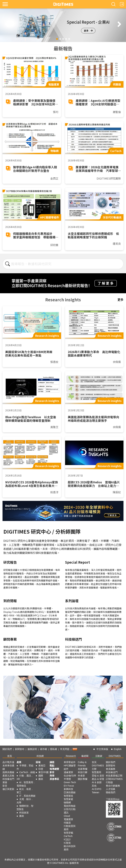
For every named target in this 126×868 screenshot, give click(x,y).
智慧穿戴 (68, 833)
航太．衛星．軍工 (25, 791)
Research (71, 756)
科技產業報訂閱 (114, 776)
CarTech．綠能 (27, 772)
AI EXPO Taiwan (96, 791)
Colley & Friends (82, 764)
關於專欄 (83, 779)
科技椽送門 (8, 779)
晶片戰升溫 (8, 762)
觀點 (52, 766)
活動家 (99, 756)
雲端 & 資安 (98, 776)
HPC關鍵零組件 (70, 767)
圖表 (22, 816)
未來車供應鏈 (8, 767)
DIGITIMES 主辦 (98, 767)
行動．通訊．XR (25, 777)
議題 (52, 762)
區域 (38, 762)
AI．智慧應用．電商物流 (26, 784)
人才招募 (111, 789)
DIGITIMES (115, 756)
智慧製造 (68, 796)
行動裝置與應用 (70, 828)
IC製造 (67, 843)
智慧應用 (96, 772)
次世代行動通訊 (70, 811)
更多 (88, 31)
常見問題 (65, 749)
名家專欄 (83, 769)
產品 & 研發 (98, 779)
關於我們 (7, 749)
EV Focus (69, 786)
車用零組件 (70, 762)
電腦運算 (68, 819)
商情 (52, 776)
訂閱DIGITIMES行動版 (114, 781)
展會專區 (54, 779)
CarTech (68, 836)
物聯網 (67, 802)
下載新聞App (113, 799)
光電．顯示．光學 (25, 801)
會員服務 (111, 769)
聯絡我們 (111, 792)
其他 (94, 786)
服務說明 (32, 749)
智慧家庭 (68, 799)
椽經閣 (85, 756)
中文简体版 (102, 749)
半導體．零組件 (25, 767)
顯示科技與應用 (70, 848)
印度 (41, 769)
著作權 (43, 749)
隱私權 (54, 749)
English (118, 749)
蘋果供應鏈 (8, 772)
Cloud (67, 816)
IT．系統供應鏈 (27, 796)
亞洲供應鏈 (70, 792)
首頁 (10, 756)
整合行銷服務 (113, 786)
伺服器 (67, 823)
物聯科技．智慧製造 (25, 808)
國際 (41, 776)
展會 (5, 782)
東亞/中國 (43, 772)
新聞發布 (20, 749)
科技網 (40, 756)
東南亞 (42, 766)
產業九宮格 (8, 776)
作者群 (81, 776)
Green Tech (70, 782)
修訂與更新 (8, 789)
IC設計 (67, 839)
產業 (19, 762)
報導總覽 (54, 769)
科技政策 (24, 813)
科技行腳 (83, 772)
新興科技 (68, 789)
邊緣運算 (68, 772)
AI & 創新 (97, 782)
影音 (5, 786)
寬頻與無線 (70, 806)
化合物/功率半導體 (70, 777)
